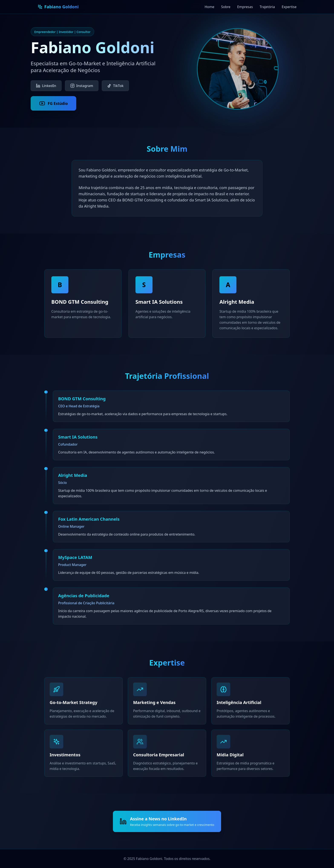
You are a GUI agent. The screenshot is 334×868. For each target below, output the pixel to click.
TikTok (115, 86)
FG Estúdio (53, 103)
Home (209, 7)
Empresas (245, 7)
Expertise (289, 7)
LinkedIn (46, 86)
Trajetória (267, 7)
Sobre (226, 7)
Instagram (82, 86)
